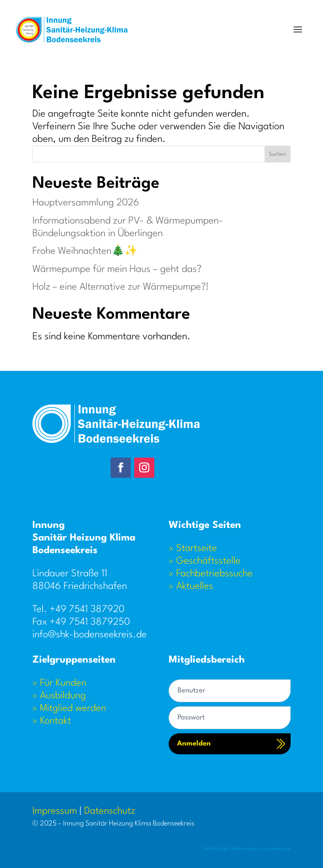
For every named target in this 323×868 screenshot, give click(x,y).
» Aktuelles (191, 586)
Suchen (277, 154)
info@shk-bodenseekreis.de (90, 635)
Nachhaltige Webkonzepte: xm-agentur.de (247, 849)
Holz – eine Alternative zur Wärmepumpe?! (121, 287)
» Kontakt (52, 721)
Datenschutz (110, 811)
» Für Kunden (59, 683)
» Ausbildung (59, 696)
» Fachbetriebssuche (211, 574)
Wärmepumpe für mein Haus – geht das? (117, 269)
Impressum (55, 811)
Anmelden (194, 744)
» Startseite (193, 548)
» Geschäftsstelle (205, 561)
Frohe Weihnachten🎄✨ (85, 251)
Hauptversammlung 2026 (86, 203)
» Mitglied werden (69, 708)
